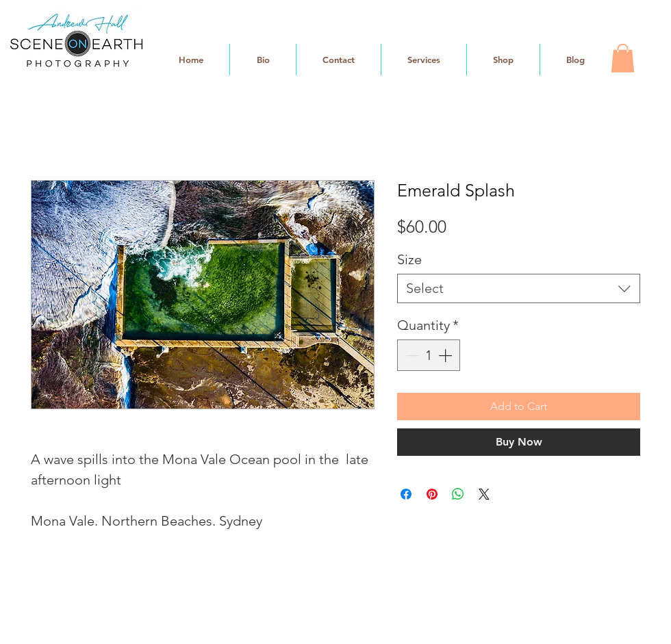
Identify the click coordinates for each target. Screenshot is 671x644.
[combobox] (519, 288)
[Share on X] (484, 494)
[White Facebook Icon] (591, 600)
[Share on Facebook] (406, 494)
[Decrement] (411, 355)
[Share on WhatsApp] (458, 494)
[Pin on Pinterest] (432, 494)
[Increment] (446, 355)
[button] (623, 58)
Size (409, 259)
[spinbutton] (429, 355)
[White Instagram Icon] (627, 600)
